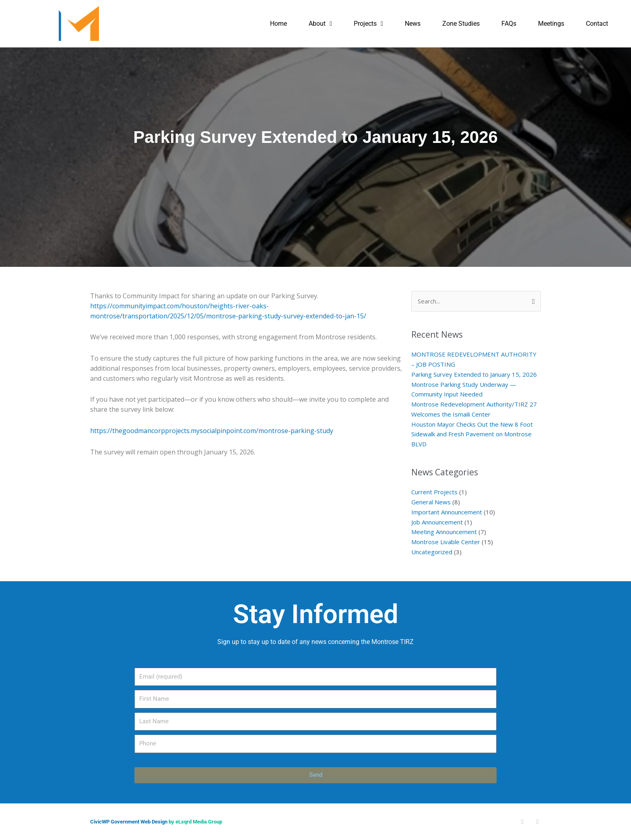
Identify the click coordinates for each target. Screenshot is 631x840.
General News (431, 502)
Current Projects (434, 492)
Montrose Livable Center (446, 542)
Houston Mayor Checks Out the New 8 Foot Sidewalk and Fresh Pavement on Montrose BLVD (472, 434)
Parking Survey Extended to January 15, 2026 (474, 374)
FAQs (509, 24)
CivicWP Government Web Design (129, 822)
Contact (597, 24)
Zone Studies (461, 24)
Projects (368, 24)
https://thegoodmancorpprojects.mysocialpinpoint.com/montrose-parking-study (212, 431)
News (413, 24)
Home (278, 24)
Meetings (551, 24)
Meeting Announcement (444, 532)
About (320, 24)
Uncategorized (432, 552)
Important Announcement (447, 512)
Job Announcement (437, 522)
